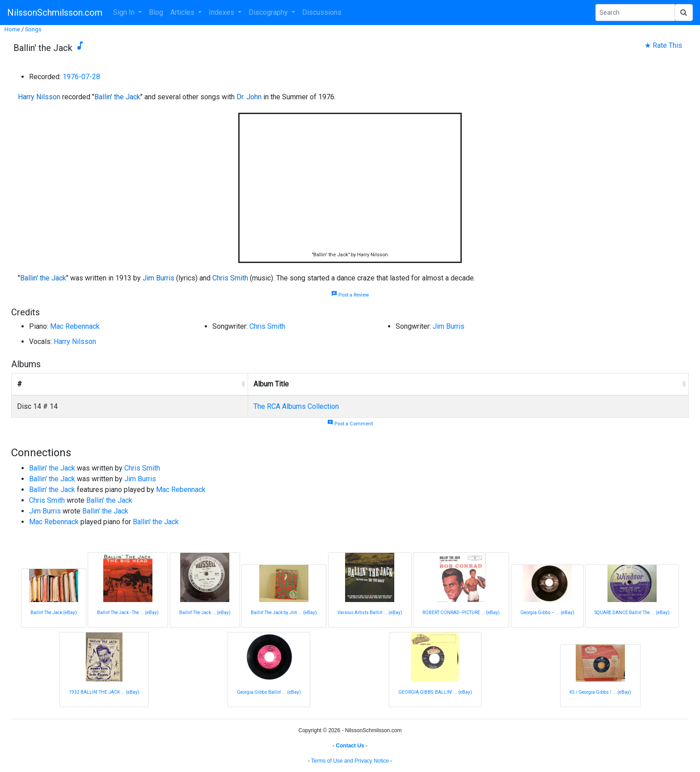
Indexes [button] (222, 12)
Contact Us (350, 746)
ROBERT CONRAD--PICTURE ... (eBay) (461, 613)
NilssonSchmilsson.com (55, 13)
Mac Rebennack (75, 326)
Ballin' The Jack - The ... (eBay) (128, 613)
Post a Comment (350, 424)
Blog (156, 12)
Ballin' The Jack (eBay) (54, 613)
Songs (33, 29)
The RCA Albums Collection (296, 406)
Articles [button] (183, 12)
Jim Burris (158, 278)
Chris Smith (230, 278)
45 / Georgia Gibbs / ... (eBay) (600, 692)
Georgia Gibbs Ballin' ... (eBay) (269, 692)
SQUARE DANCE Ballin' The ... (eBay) (632, 613)
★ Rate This (663, 45)
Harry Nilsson (39, 97)
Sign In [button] (125, 12)
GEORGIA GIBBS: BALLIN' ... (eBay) (435, 692)
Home (12, 29)
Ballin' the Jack (117, 97)
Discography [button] (269, 12)
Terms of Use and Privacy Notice (350, 761)
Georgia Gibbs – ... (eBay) (547, 613)
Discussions (322, 12)
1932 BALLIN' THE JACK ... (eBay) (104, 692)
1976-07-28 (81, 77)
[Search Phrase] (635, 13)
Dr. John (249, 97)
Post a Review (350, 295)
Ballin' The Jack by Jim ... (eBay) (284, 613)
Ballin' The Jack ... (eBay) (205, 613)
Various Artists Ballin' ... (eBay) (370, 613)
